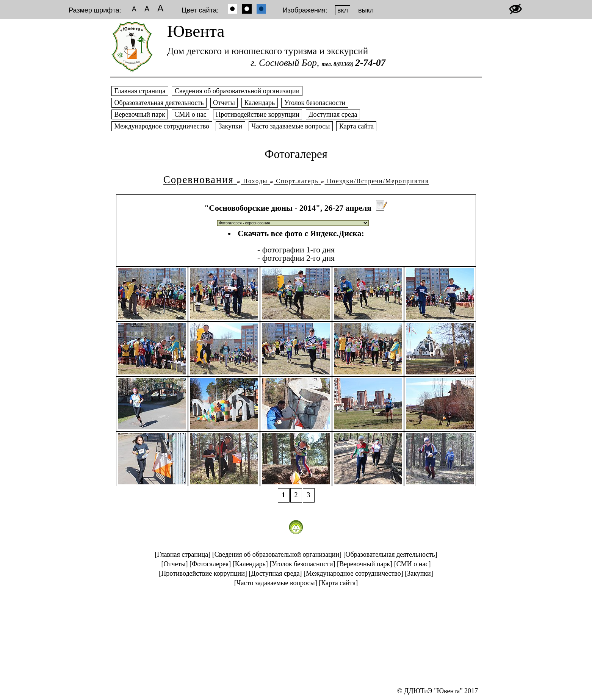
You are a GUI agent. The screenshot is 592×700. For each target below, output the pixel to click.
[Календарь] (250, 564)
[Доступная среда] (275, 573)
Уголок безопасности (315, 103)
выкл (366, 10)
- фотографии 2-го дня (296, 258)
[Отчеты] (175, 564)
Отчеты (224, 103)
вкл (343, 10)
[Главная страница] (182, 554)
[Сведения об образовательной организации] (277, 554)
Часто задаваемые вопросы (291, 126)
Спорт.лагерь (294, 181)
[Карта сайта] (338, 583)
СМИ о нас (191, 114)
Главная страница (140, 91)
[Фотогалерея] (210, 564)
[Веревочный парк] (365, 564)
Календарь (260, 103)
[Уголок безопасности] (302, 564)
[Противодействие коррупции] (203, 573)
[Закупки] (419, 573)
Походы (252, 181)
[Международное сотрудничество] (353, 573)
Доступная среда (333, 114)
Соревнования (199, 180)
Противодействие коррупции (258, 114)
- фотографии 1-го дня (296, 250)
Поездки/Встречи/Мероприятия (375, 181)
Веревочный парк (140, 114)
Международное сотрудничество (162, 126)
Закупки (230, 126)
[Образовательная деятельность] (390, 554)
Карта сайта (356, 126)
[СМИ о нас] (413, 564)
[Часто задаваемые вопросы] (276, 583)
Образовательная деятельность (159, 103)
